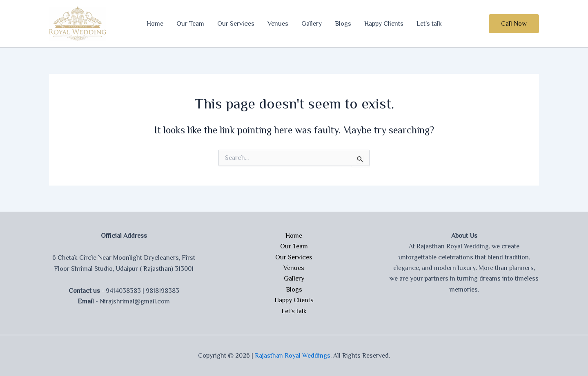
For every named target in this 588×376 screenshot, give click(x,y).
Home (155, 24)
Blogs (343, 24)
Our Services (236, 24)
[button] (514, 24)
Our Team (190, 24)
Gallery (312, 24)
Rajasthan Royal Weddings (293, 356)
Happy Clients (384, 24)
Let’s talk (429, 24)
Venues (278, 24)
